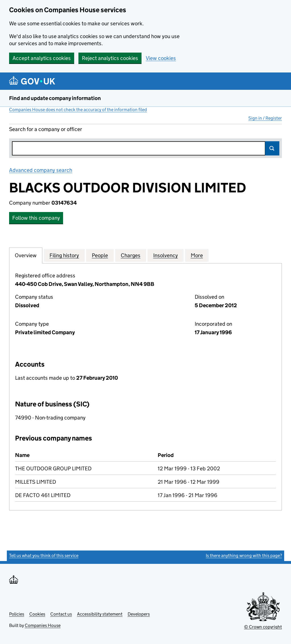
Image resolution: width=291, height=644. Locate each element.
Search (272, 148)
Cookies (37, 614)
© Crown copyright (263, 627)
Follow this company (36, 218)
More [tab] (197, 255)
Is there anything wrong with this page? (244, 555)
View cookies (161, 58)
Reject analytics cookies (110, 58)
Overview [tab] (26, 255)
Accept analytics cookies (42, 58)
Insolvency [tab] (166, 255)
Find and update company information (55, 98)
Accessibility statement (100, 614)
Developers (139, 614)
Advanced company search (41, 170)
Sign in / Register (265, 118)
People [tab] (100, 255)
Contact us (61, 614)
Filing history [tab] (64, 255)
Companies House (43, 625)
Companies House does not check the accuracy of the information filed (78, 110)
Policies (17, 614)
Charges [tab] (131, 255)
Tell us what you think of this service (44, 555)
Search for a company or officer (46, 129)
